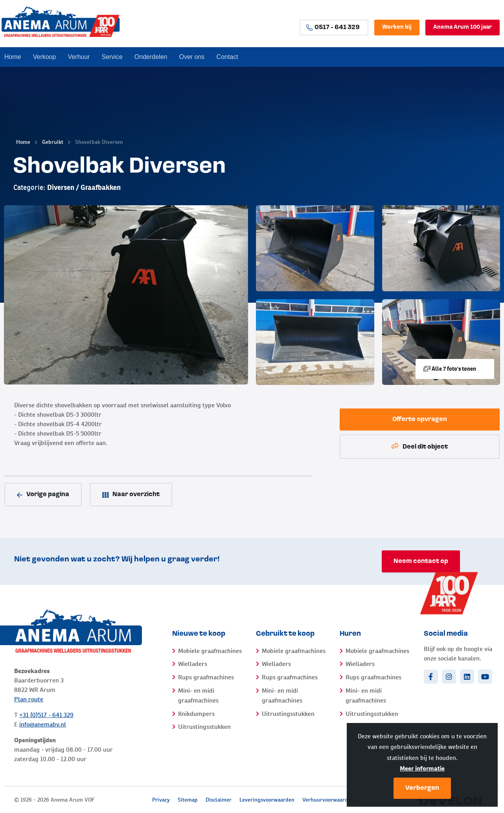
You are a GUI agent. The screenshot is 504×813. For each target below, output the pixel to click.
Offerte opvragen (420, 419)
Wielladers (193, 664)
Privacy (161, 800)
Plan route (29, 699)
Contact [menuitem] (227, 57)
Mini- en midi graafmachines (198, 696)
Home (23, 142)
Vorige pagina (43, 495)
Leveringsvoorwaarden (267, 800)
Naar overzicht (131, 495)
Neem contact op (421, 561)
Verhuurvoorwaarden (328, 800)
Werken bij (397, 27)
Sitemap (188, 800)
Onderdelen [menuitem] (151, 57)
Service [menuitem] (112, 57)
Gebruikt (53, 142)
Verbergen (422, 788)
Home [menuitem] (13, 57)
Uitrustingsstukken (204, 727)
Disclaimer (219, 800)
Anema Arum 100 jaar (463, 27)
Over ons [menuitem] (192, 57)
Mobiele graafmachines (210, 651)
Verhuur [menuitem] (79, 57)
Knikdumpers (196, 714)
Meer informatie (422, 768)
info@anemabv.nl (43, 724)
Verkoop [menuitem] (45, 57)
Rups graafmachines (206, 677)
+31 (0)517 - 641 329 (46, 715)
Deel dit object (420, 446)
